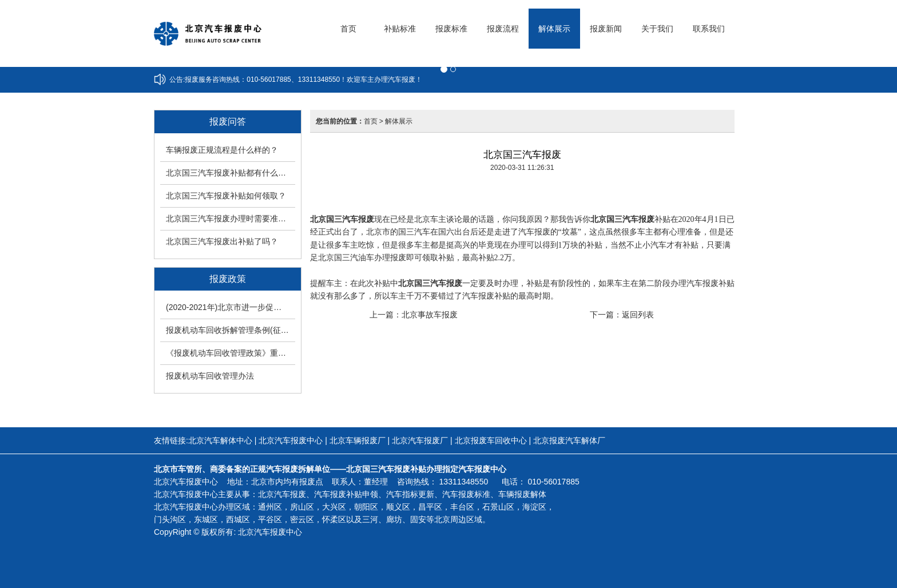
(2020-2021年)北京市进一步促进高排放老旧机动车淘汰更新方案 (231, 307)
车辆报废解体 (522, 494)
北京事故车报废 (430, 315)
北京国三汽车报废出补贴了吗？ (222, 241)
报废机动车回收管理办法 (210, 376)
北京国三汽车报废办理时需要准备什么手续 (231, 218)
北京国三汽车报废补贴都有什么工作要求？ (231, 173)
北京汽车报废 (282, 494)
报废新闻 (606, 29)
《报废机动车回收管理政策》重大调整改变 (231, 353)
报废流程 (503, 29)
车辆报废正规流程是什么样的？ (222, 150)
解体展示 (554, 29)
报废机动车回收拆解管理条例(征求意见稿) (231, 330)
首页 (348, 29)
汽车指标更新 (410, 494)
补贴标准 (400, 29)
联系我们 (709, 29)
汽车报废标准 (466, 494)
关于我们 (657, 29)
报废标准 (451, 29)
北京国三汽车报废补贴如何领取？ (226, 196)
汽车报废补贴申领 (346, 494)
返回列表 (638, 315)
